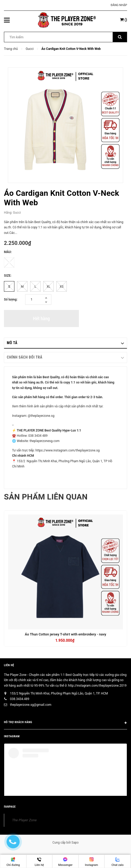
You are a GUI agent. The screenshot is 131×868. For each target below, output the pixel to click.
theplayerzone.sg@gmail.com (31, 705)
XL (48, 287)
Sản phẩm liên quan (46, 497)
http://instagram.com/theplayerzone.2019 (97, 686)
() (124, 20)
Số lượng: (11, 299)
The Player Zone (24, 820)
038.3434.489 (20, 699)
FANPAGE (10, 807)
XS (62, 287)
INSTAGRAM (12, 736)
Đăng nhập (119, 5)
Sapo (75, 843)
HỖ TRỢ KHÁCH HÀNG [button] (65, 723)
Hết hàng (41, 319)
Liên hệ (9, 665)
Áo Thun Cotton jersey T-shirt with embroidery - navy (66, 634)
